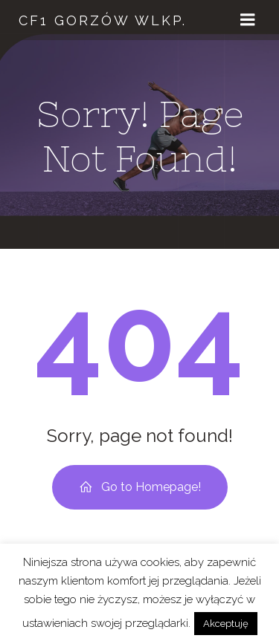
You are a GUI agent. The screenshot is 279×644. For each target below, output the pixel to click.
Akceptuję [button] (226, 624)
